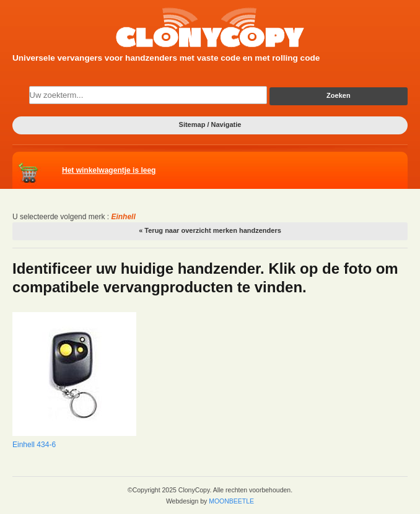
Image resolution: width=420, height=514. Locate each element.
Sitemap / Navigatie (210, 124)
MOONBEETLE (231, 501)
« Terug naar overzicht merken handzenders (210, 230)
